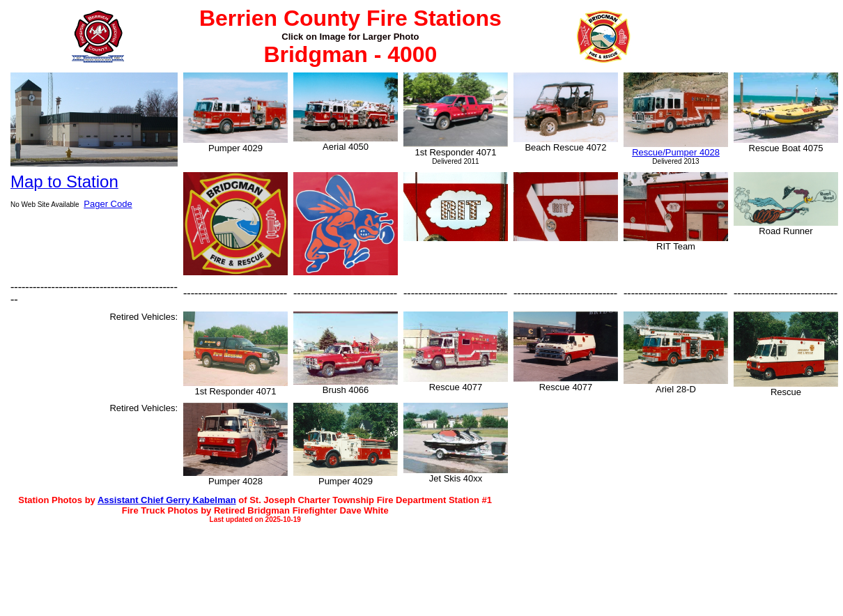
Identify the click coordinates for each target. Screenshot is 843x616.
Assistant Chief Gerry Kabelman (167, 500)
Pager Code (108, 204)
